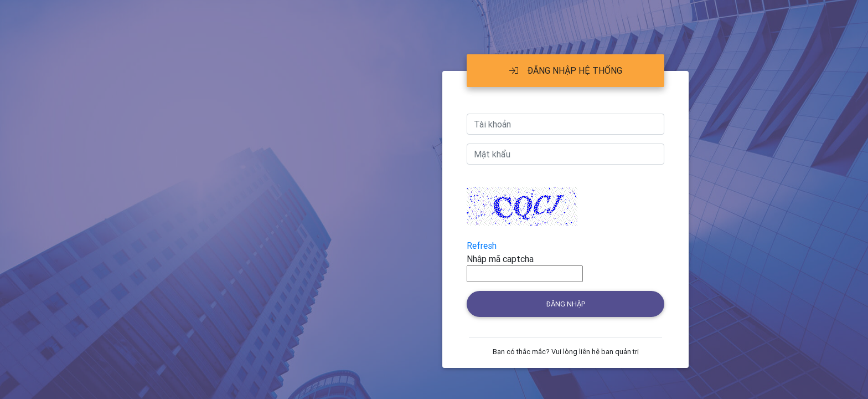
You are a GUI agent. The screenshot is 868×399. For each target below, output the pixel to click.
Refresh (482, 245)
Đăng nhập (566, 304)
